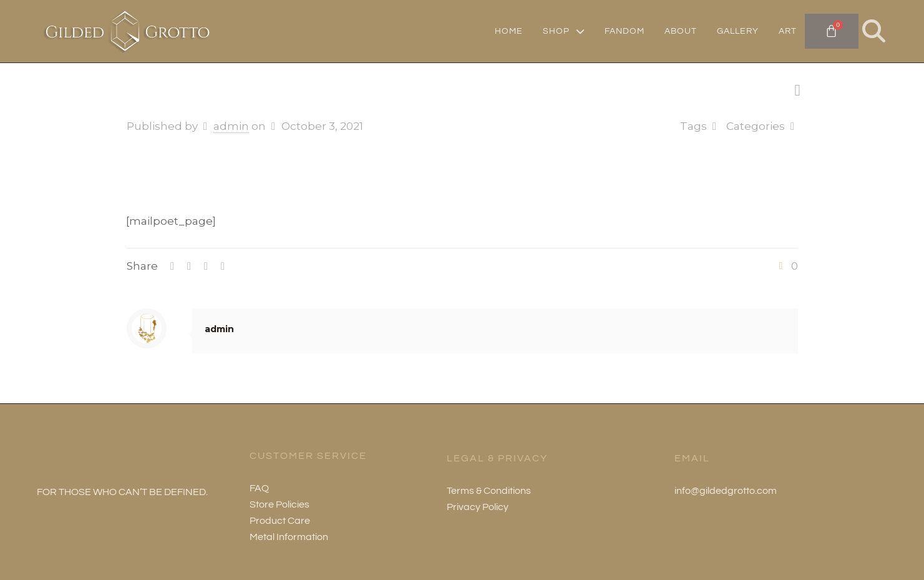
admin (231, 126)
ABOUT (681, 31)
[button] (874, 31)
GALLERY (738, 31)
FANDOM (625, 31)
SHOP (564, 31)
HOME (509, 31)
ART (788, 31)
